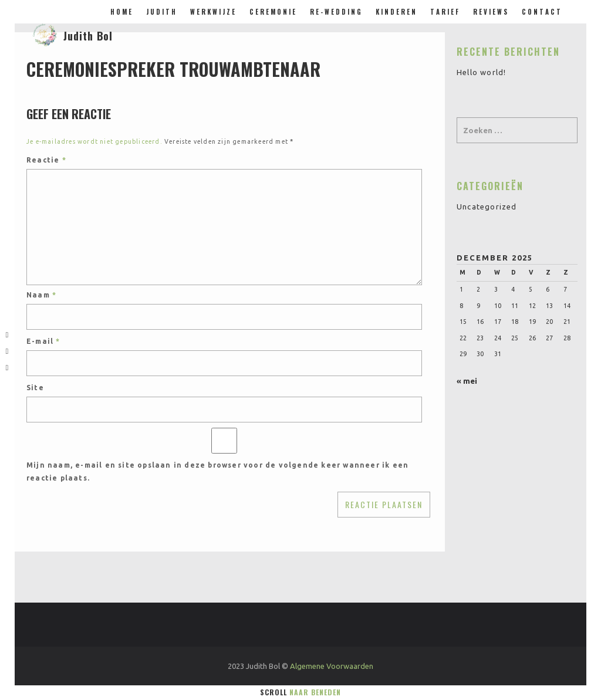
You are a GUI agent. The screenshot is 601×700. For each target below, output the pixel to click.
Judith (162, 12)
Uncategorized (487, 207)
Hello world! (481, 72)
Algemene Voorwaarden (332, 666)
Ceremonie (273, 12)
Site (35, 388)
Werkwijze (213, 12)
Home (122, 12)
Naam (41, 295)
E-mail (43, 341)
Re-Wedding (336, 12)
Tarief (445, 12)
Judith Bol (88, 36)
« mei (467, 381)
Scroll (300, 692)
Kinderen (396, 12)
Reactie (46, 160)
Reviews (491, 12)
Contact (542, 12)
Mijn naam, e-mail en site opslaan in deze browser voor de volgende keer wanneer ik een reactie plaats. (217, 471)
